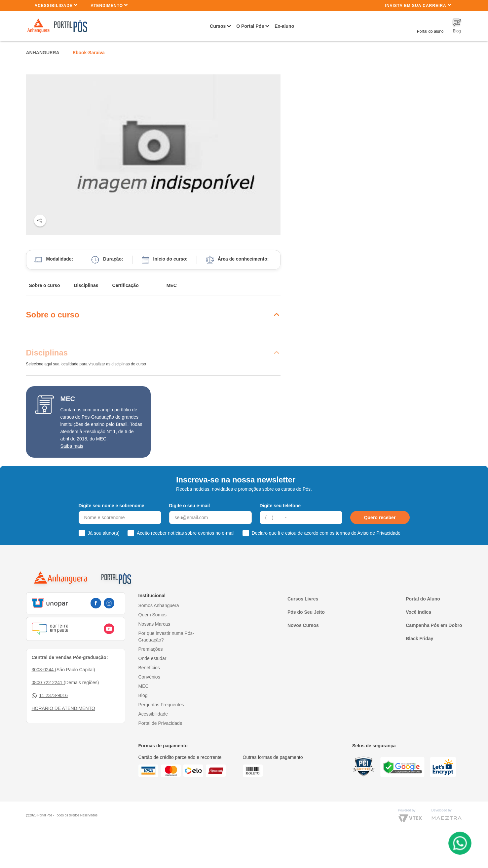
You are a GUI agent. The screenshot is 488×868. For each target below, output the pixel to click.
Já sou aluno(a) (104, 533)
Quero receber (380, 517)
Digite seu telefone (280, 506)
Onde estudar (152, 658)
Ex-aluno (284, 26)
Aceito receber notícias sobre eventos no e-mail (186, 533)
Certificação (126, 285)
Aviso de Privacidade (379, 533)
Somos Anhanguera (159, 605)
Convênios (149, 677)
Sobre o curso (45, 285)
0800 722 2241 (48, 682)
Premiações (151, 649)
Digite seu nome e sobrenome (112, 506)
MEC (172, 285)
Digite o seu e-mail (190, 506)
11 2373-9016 (50, 696)
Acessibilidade (56, 5)
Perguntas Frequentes (161, 705)
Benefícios (149, 668)
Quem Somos (153, 615)
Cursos (218, 26)
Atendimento (109, 5)
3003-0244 (43, 670)
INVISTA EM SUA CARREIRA (418, 5)
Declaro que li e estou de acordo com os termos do (326, 533)
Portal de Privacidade (160, 723)
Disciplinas (86, 285)
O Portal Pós (250, 26)
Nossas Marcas (154, 624)
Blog (143, 695)
